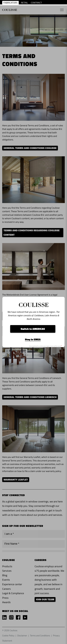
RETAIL (24, 3)
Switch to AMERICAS (33, 329)
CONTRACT (36, 3)
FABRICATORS (10, 3)
